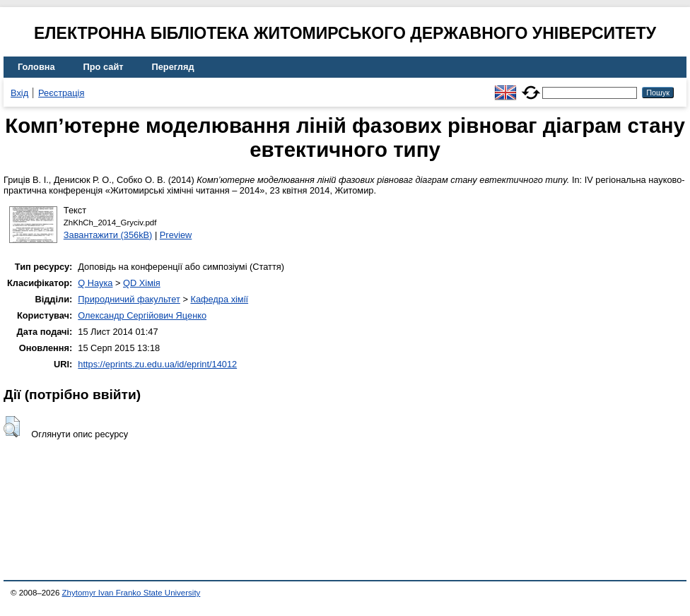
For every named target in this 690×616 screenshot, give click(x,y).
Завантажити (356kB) (108, 235)
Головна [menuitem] (36, 67)
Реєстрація (61, 93)
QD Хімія (142, 283)
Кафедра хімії (219, 299)
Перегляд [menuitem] (173, 67)
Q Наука (95, 283)
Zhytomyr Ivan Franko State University (131, 593)
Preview (176, 235)
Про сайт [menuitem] (104, 67)
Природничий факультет (129, 299)
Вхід (19, 93)
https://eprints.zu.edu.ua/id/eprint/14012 (157, 364)
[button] (12, 427)
